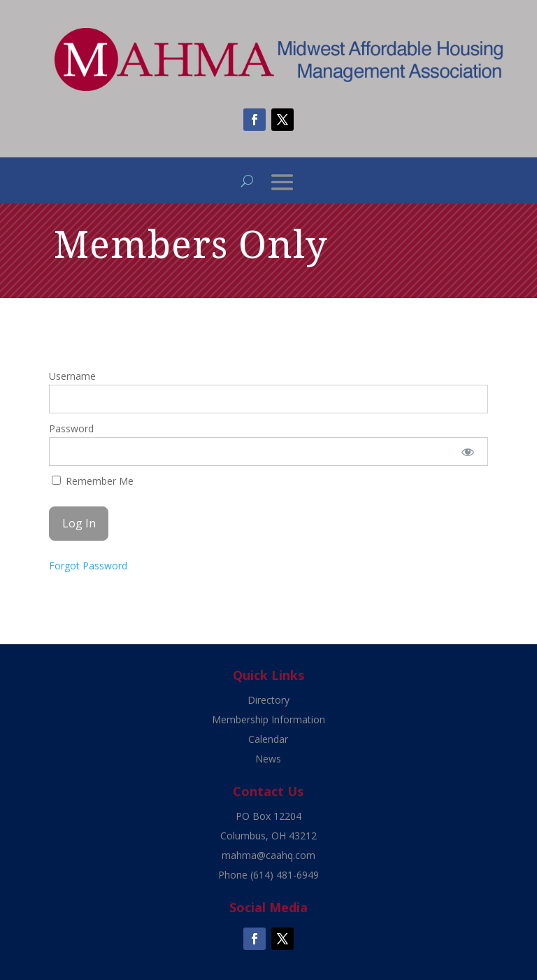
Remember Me (93, 481)
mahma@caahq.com (268, 855)
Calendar (268, 739)
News (268, 759)
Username (72, 376)
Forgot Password (88, 566)
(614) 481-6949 (285, 875)
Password (71, 428)
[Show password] (468, 452)
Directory (268, 700)
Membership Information (268, 719)
